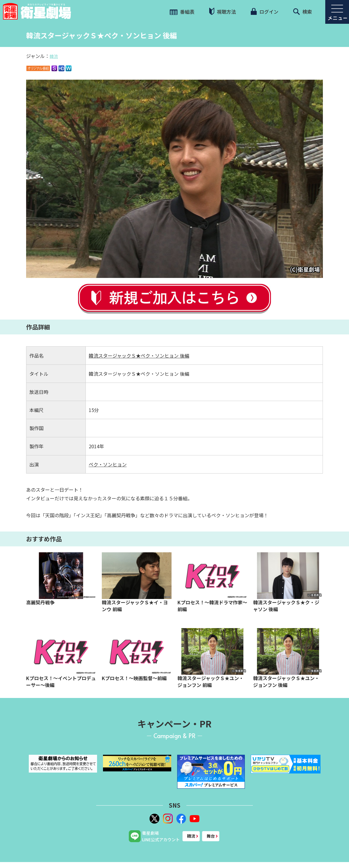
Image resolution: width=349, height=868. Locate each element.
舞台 (211, 836)
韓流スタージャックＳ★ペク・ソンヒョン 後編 (139, 356)
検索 (303, 12)
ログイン (264, 12)
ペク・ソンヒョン (108, 464)
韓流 (54, 56)
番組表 (182, 12)
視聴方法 (223, 11)
